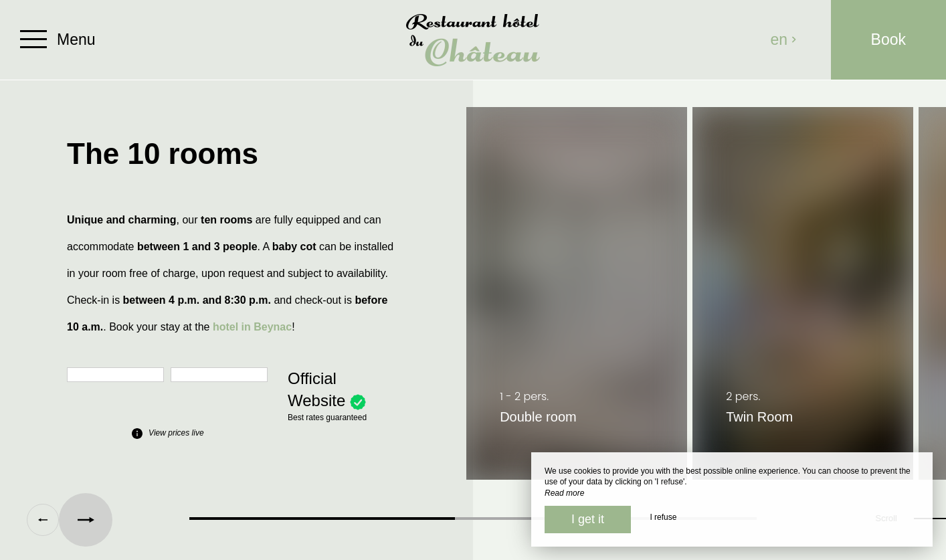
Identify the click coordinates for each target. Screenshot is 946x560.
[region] (473, 300)
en (784, 39)
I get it (588, 519)
